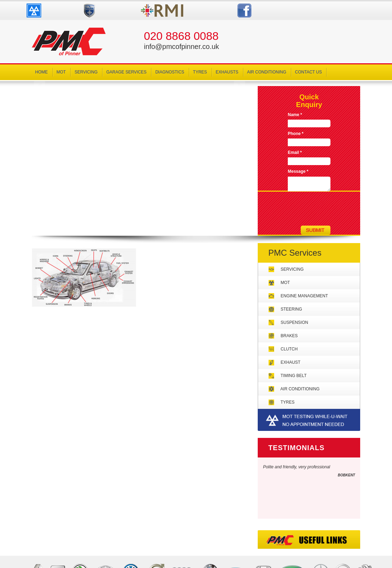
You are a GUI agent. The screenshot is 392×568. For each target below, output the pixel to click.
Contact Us (309, 72)
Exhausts (227, 72)
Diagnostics (170, 72)
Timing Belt (293, 376)
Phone (296, 134)
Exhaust (291, 362)
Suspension (295, 322)
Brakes (289, 336)
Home (42, 72)
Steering (291, 309)
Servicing (86, 72)
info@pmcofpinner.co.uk (181, 47)
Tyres (200, 72)
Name (295, 115)
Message (298, 171)
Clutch (289, 349)
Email (295, 152)
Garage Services (126, 72)
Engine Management (304, 296)
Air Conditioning (267, 72)
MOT (61, 72)
